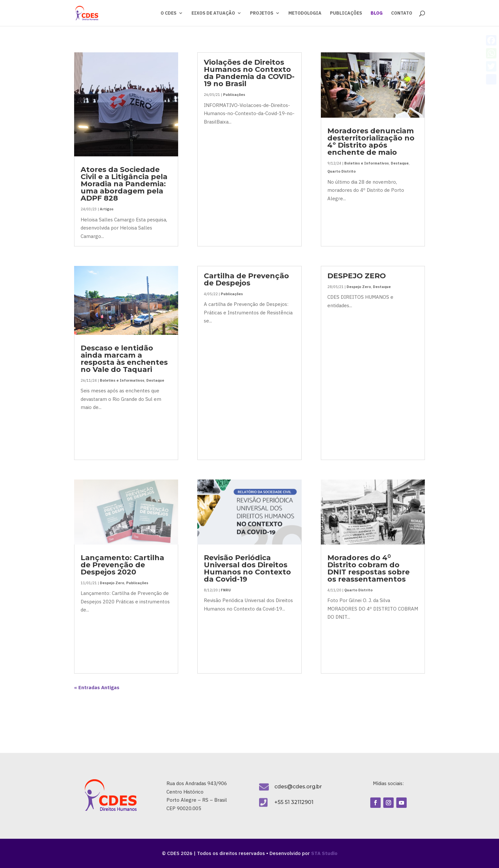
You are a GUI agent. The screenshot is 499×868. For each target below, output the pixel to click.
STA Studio (324, 853)
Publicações (137, 583)
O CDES (169, 13)
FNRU (226, 590)
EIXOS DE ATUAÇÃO (213, 13)
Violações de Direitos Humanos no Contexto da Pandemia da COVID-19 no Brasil (249, 73)
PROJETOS (262, 13)
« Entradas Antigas (97, 687)
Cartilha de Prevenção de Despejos (246, 279)
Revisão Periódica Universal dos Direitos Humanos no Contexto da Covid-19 (247, 568)
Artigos (107, 209)
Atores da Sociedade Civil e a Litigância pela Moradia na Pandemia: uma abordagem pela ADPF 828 (124, 184)
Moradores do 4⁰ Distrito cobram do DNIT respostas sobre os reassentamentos (368, 568)
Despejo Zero (112, 583)
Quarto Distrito (341, 171)
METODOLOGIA (305, 13)
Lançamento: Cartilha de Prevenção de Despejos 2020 (122, 565)
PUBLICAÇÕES (346, 13)
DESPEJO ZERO (357, 276)
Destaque (155, 380)
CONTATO (402, 13)
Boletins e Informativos (122, 380)
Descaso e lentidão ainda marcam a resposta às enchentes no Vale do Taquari (124, 359)
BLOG (377, 13)
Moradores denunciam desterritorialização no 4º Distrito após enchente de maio (371, 142)
